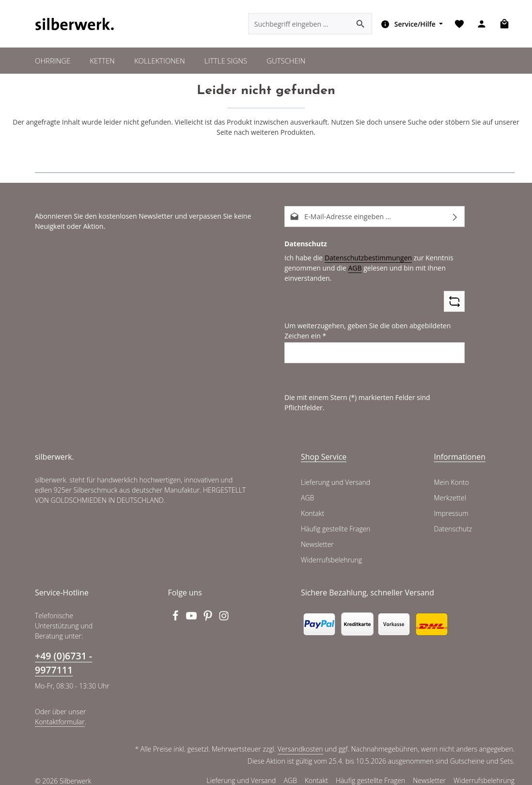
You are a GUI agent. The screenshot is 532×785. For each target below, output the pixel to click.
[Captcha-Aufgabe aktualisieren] (454, 302)
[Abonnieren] (455, 217)
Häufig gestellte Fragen (336, 519)
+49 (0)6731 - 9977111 (63, 653)
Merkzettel (450, 488)
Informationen (460, 447)
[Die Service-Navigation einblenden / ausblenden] (410, 24)
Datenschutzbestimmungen (364, 258)
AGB (352, 268)
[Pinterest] (209, 609)
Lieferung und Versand (335, 473)
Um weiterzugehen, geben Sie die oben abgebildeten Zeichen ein (364, 331)
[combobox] (298, 24)
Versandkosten (302, 739)
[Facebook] (176, 609)
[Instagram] (224, 609)
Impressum (451, 504)
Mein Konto (451, 473)
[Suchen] (360, 24)
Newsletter (317, 535)
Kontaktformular (59, 712)
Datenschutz (453, 519)
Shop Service (324, 447)
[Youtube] (192, 609)
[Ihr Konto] (481, 24)
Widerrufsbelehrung (330, 550)
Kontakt (312, 504)
